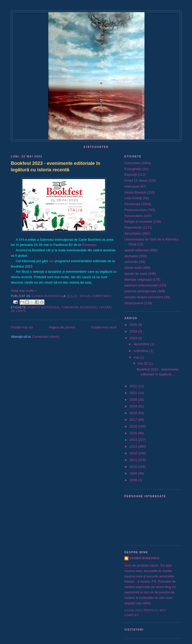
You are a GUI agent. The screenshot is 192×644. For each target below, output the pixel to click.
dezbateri (89, 307)
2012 (134, 453)
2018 (134, 413)
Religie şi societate (138, 222)
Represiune (133, 227)
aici (52, 261)
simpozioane (134, 303)
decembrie (142, 344)
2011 (134, 460)
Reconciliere (134, 216)
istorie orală (133, 268)
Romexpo (89, 245)
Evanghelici (133, 169)
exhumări (131, 262)
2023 (134, 338)
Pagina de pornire (62, 327)
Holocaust (132, 186)
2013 (134, 446)
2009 (134, 473)
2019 (134, 406)
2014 (134, 440)
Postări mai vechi (104, 327)
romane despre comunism (144, 297)
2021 (134, 393)
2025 (134, 325)
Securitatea (133, 233)
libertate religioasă (138, 280)
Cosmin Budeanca (145, 558)
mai (137, 357)
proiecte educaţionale (140, 291)
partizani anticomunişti (141, 285)
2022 (134, 386)
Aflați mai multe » (24, 291)
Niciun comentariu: (96, 296)
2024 (134, 331)
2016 (134, 426)
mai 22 (143, 363)
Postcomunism (135, 210)
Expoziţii (131, 175)
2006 (134, 480)
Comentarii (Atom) (46, 337)
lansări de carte (136, 274)
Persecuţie (132, 204)
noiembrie (142, 351)
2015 (134, 433)
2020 (134, 400)
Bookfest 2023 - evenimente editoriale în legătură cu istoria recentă (56, 167)
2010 (134, 467)
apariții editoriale (44, 307)
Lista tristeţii (133, 198)
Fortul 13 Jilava (136, 180)
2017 (134, 420)
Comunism (70, 307)
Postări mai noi (22, 327)
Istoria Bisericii (135, 192)
